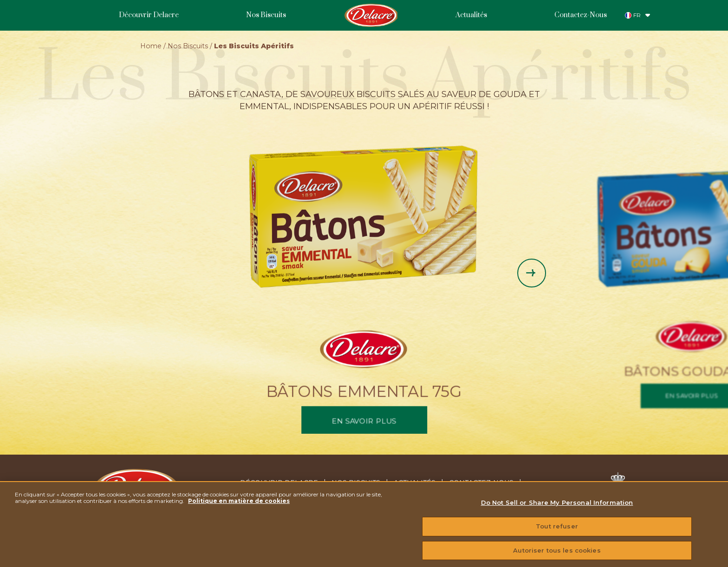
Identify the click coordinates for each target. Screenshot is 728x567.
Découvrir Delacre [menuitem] (149, 15)
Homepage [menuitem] (371, 15)
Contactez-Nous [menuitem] (581, 15)
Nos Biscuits (188, 46)
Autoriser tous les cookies (557, 557)
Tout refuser (557, 533)
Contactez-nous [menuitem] (481, 483)
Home (151, 46)
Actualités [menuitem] (471, 15)
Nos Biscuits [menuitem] (266, 15)
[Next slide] (532, 273)
